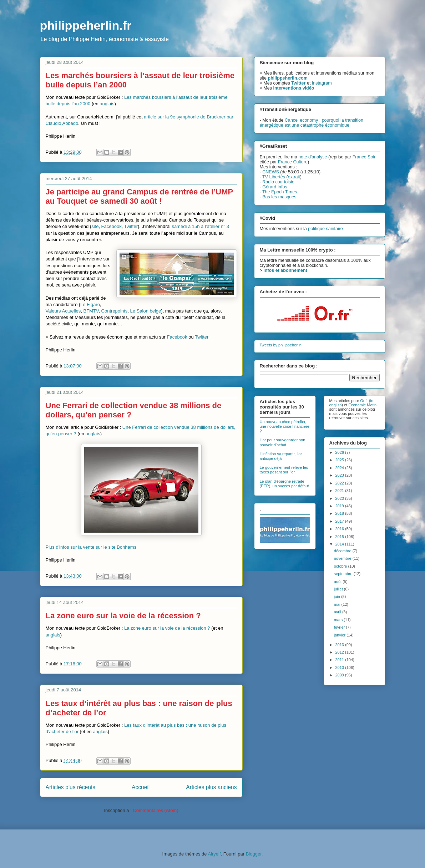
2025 (340, 460)
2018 (340, 513)
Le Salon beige (146, 311)
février (340, 627)
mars (339, 620)
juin (338, 597)
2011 (340, 660)
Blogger (254, 854)
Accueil (141, 787)
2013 (340, 645)
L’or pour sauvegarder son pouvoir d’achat (283, 442)
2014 (340, 544)
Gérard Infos (275, 187)
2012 (340, 652)
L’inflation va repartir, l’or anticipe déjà (281, 456)
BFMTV (91, 311)
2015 (340, 537)
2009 (340, 675)
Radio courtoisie (278, 182)
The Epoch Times (280, 192)
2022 (340, 483)
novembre (343, 558)
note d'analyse (313, 157)
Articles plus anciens (211, 787)
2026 (340, 452)
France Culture (293, 162)
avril (338, 612)
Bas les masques (279, 197)
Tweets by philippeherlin (281, 345)
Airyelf (214, 854)
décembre (343, 551)
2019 (340, 506)
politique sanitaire (325, 229)
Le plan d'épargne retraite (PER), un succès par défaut (284, 484)
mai (338, 604)
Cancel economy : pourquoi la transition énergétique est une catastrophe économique (312, 123)
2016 (340, 529)
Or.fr (364, 401)
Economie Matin (362, 405)
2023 (340, 475)
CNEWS (271, 172)
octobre (341, 566)
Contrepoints (115, 311)
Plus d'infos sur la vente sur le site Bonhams (91, 547)
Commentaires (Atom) (155, 810)
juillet (339, 589)
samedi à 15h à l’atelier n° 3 (200, 226)
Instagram (322, 83)
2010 (340, 668)
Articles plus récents (71, 787)
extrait (294, 177)
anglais (107, 104)
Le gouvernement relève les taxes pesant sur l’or (284, 470)
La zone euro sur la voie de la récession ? (123, 616)
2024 (340, 468)
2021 (340, 491)
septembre (344, 574)
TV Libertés (274, 177)
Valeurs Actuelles (63, 311)
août (338, 582)
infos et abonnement (285, 270)
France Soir (364, 157)
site (95, 226)
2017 (340, 521)
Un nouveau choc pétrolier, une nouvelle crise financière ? (285, 426)
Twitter (131, 226)
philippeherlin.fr (86, 25)
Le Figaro (90, 304)
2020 (340, 498)
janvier (340, 635)
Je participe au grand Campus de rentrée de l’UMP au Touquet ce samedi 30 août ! (139, 196)
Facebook (112, 226)
